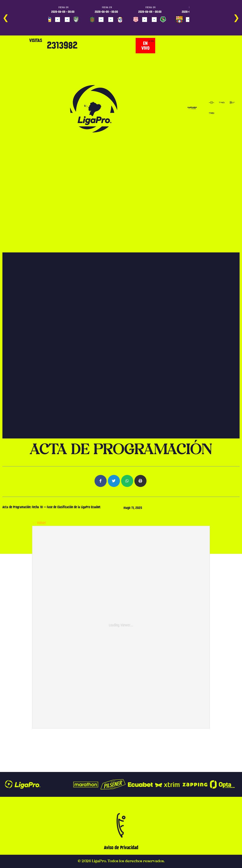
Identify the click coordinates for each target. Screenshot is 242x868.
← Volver (39, 523)
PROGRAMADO (57, 26)
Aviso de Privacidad (121, 847)
